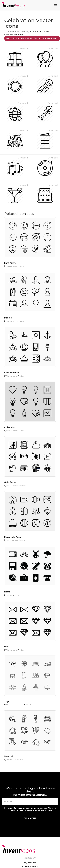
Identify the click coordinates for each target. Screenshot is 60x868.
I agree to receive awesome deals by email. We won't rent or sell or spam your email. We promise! (32, 809)
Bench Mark (12, 266)
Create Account (30, 866)
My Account (30, 863)
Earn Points (10, 263)
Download (23, 49)
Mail (6, 647)
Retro (7, 592)
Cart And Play (11, 373)
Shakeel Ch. (12, 759)
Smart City (10, 756)
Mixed (48, 32)
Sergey (10, 595)
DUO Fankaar (13, 486)
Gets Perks (10, 482)
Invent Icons (36, 32)
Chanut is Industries (15, 705)
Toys (7, 701)
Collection (10, 427)
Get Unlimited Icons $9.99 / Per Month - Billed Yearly (32, 38)
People (8, 318)
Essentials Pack (13, 537)
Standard (18, 34)
